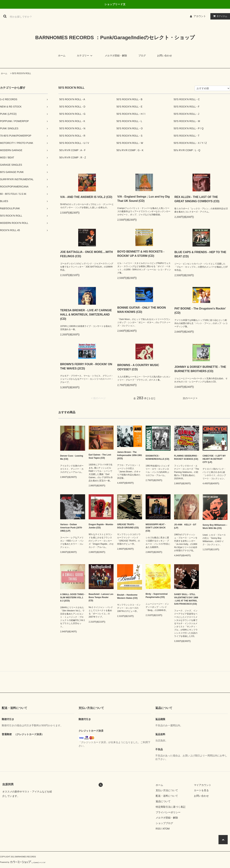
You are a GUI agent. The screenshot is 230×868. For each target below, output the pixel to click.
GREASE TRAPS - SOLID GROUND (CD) (128, 526)
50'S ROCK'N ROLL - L (129, 121)
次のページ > (190, 398)
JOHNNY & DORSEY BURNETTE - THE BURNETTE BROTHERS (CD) (200, 369)
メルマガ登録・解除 (116, 56)
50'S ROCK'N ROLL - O (130, 128)
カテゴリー (85, 56)
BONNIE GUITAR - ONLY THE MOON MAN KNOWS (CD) (142, 310)
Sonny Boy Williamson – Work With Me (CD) (215, 527)
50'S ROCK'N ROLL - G (72, 114)
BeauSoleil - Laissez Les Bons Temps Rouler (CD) (101, 597)
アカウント (200, 16)
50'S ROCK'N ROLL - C (187, 99)
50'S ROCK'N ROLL (21, 73)
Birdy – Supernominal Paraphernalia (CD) (157, 596)
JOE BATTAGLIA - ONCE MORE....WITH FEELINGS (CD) (86, 254)
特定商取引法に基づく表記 (171, 807)
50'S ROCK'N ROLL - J (186, 114)
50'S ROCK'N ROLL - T (187, 136)
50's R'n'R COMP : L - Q (187, 150)
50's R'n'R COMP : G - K (130, 150)
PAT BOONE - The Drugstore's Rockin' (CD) (200, 311)
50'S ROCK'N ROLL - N (72, 128)
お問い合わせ (165, 56)
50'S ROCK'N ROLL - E (129, 107)
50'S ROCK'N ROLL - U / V (74, 143)
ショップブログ (164, 823)
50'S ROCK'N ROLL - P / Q (189, 128)
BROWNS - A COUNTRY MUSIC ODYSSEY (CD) (138, 367)
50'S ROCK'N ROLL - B (129, 99)
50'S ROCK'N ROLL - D (72, 107)
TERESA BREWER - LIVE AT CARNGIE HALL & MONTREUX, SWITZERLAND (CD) (86, 315)
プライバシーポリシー (168, 812)
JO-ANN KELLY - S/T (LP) (185, 526)
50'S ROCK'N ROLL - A (72, 99)
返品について (163, 801)
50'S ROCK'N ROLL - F (187, 107)
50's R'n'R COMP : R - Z (73, 157)
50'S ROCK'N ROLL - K (72, 121)
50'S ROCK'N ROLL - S (129, 136)
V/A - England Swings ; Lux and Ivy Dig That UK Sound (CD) (143, 199)
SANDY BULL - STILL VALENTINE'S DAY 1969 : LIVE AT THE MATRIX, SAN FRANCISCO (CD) (186, 599)
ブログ (142, 56)
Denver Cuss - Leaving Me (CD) (72, 457)
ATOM (166, 829)
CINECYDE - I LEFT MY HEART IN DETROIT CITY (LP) (214, 459)
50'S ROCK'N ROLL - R (72, 136)
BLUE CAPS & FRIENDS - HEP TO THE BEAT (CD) (200, 254)
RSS (158, 829)
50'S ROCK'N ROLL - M (187, 121)
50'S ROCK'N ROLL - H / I (131, 114)
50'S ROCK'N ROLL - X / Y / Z (190, 143)
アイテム (219, 16)
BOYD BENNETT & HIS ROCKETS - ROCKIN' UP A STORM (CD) (141, 254)
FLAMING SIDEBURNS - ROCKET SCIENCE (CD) (186, 457)
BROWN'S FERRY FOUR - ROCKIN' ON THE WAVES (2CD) (86, 366)
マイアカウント (203, 785)
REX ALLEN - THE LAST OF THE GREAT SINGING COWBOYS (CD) (197, 199)
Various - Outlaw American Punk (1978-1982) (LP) (71, 528)
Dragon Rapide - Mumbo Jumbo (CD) (101, 526)
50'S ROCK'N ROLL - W (130, 143)
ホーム (62, 56)
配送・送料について (167, 796)
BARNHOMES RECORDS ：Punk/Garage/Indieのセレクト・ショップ (115, 38)
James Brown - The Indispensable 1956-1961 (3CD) (130, 455)
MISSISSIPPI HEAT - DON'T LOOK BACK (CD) (156, 528)
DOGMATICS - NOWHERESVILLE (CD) (157, 457)
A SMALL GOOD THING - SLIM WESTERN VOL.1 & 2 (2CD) (73, 598)
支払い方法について (167, 790)
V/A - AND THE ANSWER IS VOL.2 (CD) (86, 197)
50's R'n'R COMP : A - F (72, 150)
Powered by (23, 862)
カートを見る (201, 790)
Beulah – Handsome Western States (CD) (127, 596)
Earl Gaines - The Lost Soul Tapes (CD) (100, 456)
